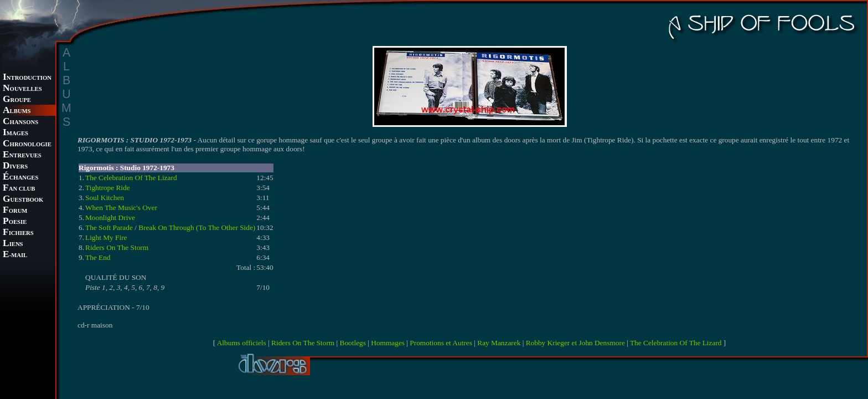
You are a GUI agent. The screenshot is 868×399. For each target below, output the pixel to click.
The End (98, 257)
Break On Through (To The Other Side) (197, 227)
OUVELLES (22, 89)
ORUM (15, 211)
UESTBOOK (23, 200)
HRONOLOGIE (27, 144)
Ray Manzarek (499, 343)
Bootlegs (353, 343)
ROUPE (17, 100)
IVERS (15, 167)
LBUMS (17, 111)
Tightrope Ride (108, 188)
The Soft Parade (109, 227)
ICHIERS (18, 233)
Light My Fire (106, 237)
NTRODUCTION (27, 78)
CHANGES (20, 178)
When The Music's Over (121, 208)
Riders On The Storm (117, 247)
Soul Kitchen (105, 198)
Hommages (388, 343)
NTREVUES (22, 155)
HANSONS (20, 122)
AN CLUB (19, 189)
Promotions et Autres (441, 343)
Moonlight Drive (110, 218)
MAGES (15, 133)
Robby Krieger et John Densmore (575, 343)
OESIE (15, 222)
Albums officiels (242, 343)
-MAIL (15, 255)
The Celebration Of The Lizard (131, 178)
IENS (13, 244)
